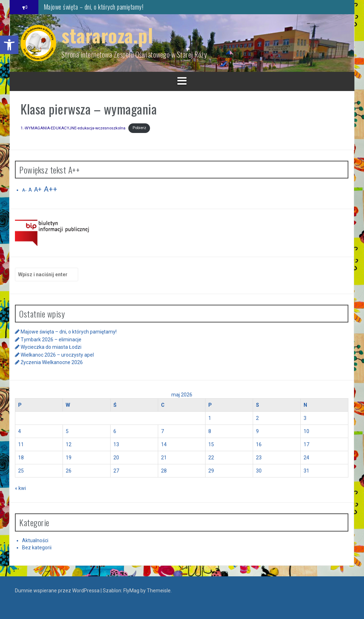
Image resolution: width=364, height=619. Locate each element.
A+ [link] (38, 190)
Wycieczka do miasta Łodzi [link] (51, 347)
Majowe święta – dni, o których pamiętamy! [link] (94, 7)
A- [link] (24, 190)
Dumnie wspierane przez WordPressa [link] (58, 591)
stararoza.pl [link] (107, 35)
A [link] (30, 190)
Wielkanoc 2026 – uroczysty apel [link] (57, 355)
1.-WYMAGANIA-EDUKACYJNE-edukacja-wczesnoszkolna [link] (73, 128)
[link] (9, 45)
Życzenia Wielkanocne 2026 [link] (52, 362)
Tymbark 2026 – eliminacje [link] (51, 340)
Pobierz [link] (139, 128)
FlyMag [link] (131, 591)
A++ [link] (50, 189)
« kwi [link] (20, 488)
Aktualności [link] (35, 540)
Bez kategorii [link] (37, 548)
